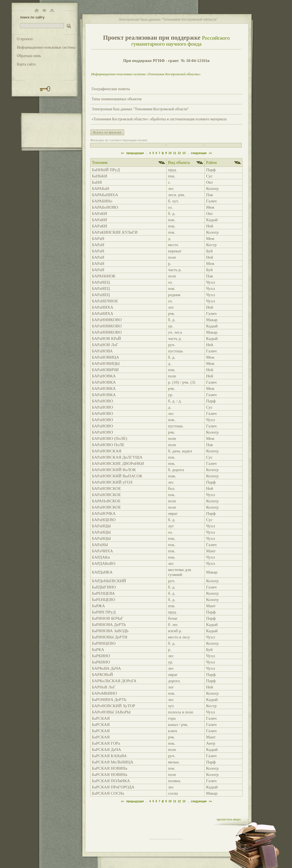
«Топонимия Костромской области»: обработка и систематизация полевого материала (159, 119)
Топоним (100, 162)
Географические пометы (111, 89)
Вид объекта (179, 162)
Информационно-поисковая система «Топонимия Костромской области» (146, 74)
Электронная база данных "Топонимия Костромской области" (140, 109)
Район (211, 162)
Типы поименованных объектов (117, 99)
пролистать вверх (229, 819)
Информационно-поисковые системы (46, 47)
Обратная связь (29, 56)
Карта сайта (26, 64)
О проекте (25, 39)
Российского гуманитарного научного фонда (181, 41)
